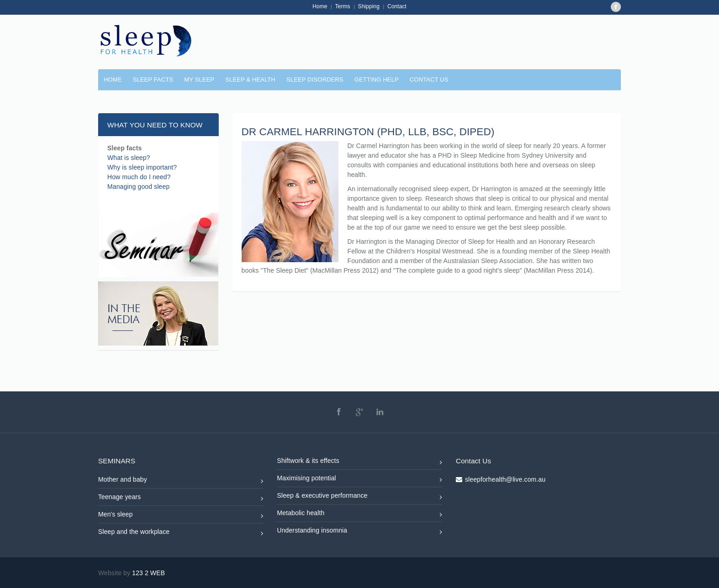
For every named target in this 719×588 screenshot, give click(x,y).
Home (320, 6)
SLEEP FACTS (153, 80)
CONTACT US (429, 80)
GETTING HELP (377, 80)
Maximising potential (359, 480)
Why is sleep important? (142, 167)
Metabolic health (359, 514)
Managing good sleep (138, 187)
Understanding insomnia (359, 532)
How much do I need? (139, 177)
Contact (397, 6)
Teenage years (181, 498)
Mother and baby (181, 481)
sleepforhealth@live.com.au (505, 479)
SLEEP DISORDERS (315, 80)
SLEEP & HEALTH (250, 80)
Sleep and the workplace (181, 533)
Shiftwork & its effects (359, 462)
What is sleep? (129, 158)
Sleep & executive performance (359, 497)
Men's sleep (181, 516)
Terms (343, 6)
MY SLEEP (199, 80)
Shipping (369, 6)
